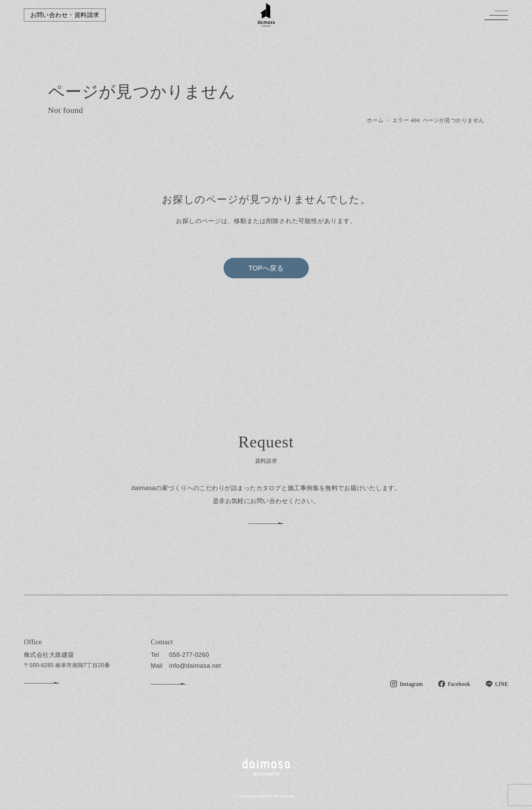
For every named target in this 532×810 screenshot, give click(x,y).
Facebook (459, 684)
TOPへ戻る (266, 268)
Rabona (287, 796)
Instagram (411, 684)
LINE (502, 684)
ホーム (375, 120)
